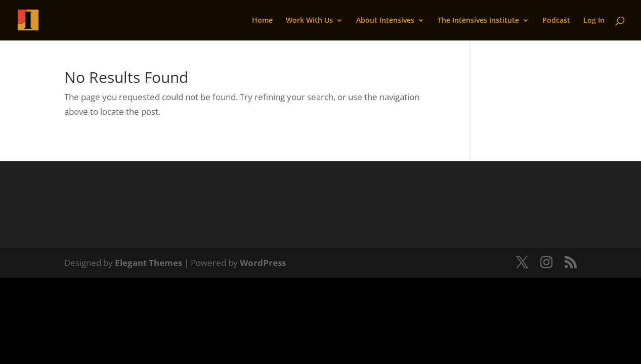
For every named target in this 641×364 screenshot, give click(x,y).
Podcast (556, 21)
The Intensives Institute (478, 21)
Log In (594, 21)
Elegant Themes (148, 263)
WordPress (263, 263)
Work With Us (309, 21)
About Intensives (385, 21)
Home (262, 21)
